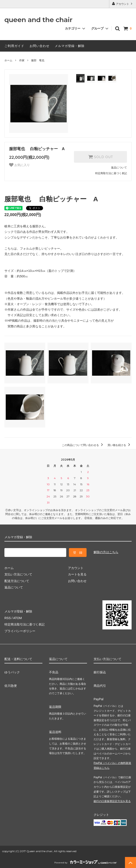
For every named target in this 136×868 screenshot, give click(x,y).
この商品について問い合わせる (83, 445)
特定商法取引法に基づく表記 (25, 624)
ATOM (18, 618)
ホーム (8, 60)
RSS (8, 618)
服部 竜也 (38, 60)
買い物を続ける (120, 445)
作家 (22, 60)
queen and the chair (38, 20)
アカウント (123, 4)
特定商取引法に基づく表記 (111, 173)
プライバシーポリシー (20, 631)
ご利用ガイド (14, 46)
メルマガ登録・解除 (70, 46)
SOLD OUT (100, 157)
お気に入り (19, 165)
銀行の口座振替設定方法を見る (112, 801)
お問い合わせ (40, 46)
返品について (119, 168)
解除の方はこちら (106, 552)
